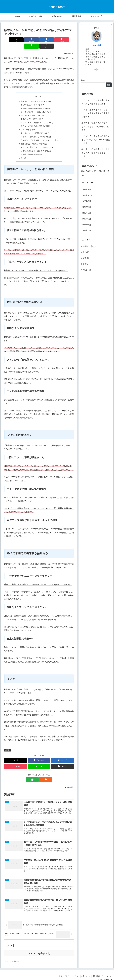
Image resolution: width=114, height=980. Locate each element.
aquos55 (96, 45)
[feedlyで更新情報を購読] (36, 775)
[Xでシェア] (10, 40)
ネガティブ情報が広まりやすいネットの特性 (41, 135)
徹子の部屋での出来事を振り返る (34, 139)
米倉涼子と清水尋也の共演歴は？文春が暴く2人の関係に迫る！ (95, 127)
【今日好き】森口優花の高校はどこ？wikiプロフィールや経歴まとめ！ (96, 140)
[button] (68, 40)
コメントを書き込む (39, 950)
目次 (36, 90)
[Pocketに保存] (45, 40)
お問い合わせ (84, 973)
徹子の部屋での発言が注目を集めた (37, 103)
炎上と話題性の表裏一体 (33, 150)
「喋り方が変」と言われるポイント (37, 106)
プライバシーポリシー (70, 973)
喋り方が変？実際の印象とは (32, 110)
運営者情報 (95, 973)
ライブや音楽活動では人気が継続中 (37, 132)
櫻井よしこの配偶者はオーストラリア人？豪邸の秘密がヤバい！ (96, 153)
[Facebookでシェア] (21, 40)
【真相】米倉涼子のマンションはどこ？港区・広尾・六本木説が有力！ (96, 113)
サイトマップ (106, 973)
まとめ (23, 153)
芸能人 (7, 745)
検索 (83, 80)
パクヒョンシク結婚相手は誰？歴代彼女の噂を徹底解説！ (96, 102)
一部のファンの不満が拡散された (36, 128)
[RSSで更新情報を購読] (42, 775)
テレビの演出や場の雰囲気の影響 (36, 121)
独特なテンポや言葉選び (33, 113)
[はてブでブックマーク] (33, 40)
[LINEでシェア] (57, 40)
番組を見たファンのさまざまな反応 (37, 146)
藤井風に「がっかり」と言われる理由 (36, 95)
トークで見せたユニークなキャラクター (39, 142)
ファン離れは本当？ (29, 124)
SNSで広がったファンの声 (34, 99)
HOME (57, 973)
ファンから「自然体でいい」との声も (38, 117)
